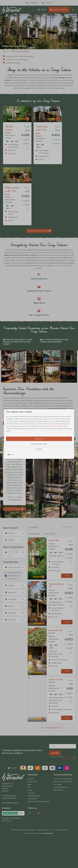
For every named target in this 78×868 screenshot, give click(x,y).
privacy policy (52, 426)
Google (60, 426)
